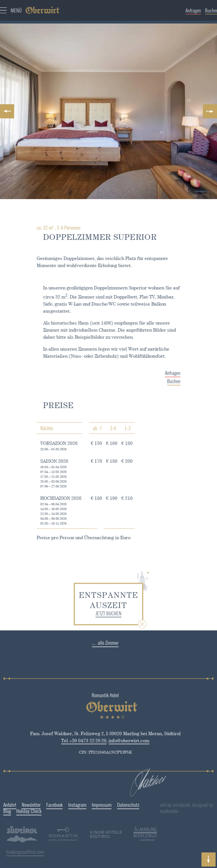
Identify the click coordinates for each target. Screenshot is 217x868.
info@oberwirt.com (114, 741)
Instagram (63, 805)
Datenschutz (114, 805)
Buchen (188, 381)
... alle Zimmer (91, 643)
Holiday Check (15, 811)
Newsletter (17, 805)
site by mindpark (193, 805)
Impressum (87, 805)
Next (209, 111)
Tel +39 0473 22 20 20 (69, 741)
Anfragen (187, 373)
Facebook (40, 805)
